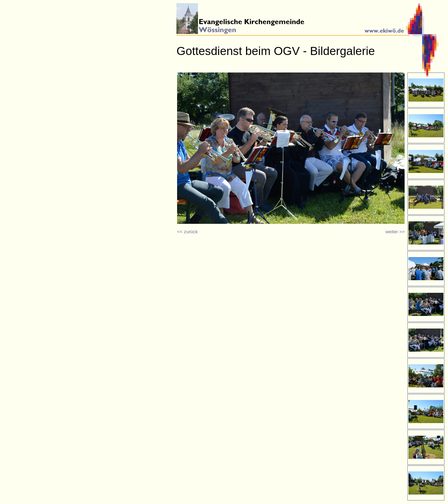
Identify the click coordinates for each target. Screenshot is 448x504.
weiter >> (395, 232)
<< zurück (187, 232)
